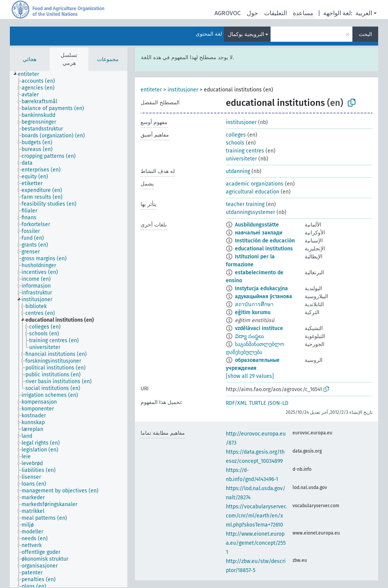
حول (252, 13)
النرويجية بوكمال (246, 34)
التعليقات (275, 13)
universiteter (241, 159)
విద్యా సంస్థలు (250, 336)
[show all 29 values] (250, 376)
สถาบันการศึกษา (254, 304)
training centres (245, 151)
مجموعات (108, 59)
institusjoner (183, 90)
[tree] (69, 329)
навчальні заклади (259, 233)
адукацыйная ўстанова (264, 296)
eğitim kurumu (253, 312)
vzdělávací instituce (259, 328)
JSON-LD (278, 403)
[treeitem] (32, 74)
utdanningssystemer (250, 212)
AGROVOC (228, 13)
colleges (236, 135)
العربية (364, 13)
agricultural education (253, 192)
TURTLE (257, 403)
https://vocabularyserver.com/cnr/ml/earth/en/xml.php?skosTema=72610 (256, 516)
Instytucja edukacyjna (261, 288)
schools (235, 143)
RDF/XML (236, 403)
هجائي (30, 59)
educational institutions (264, 249)
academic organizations (255, 184)
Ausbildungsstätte (257, 225)
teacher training (245, 204)
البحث (365, 34)
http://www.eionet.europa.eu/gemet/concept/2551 (256, 543)
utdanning (238, 171)
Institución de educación (265, 241)
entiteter (151, 90)
